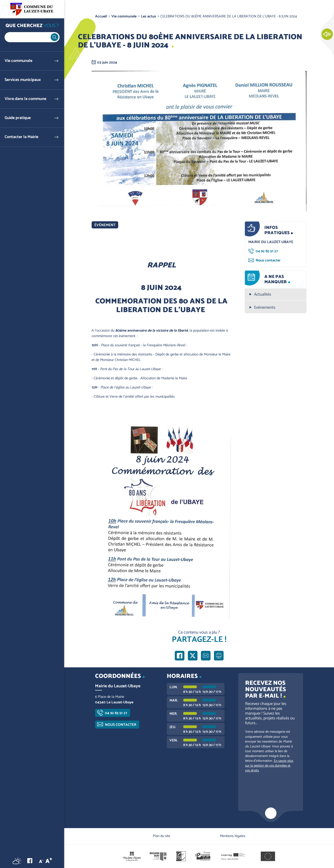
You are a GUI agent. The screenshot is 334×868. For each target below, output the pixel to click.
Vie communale (18, 61)
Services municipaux (23, 80)
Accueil (101, 16)
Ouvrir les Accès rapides (327, 34)
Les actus (148, 16)
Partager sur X (193, 656)
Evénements (265, 308)
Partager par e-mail (206, 656)
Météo (17, 861)
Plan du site (162, 836)
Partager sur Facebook (180, 656)
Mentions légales (233, 836)
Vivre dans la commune (25, 99)
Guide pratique (18, 118)
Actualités (263, 295)
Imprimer (219, 656)
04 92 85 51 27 (267, 251)
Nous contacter (268, 260)
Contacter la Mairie (21, 137)
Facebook (30, 861)
